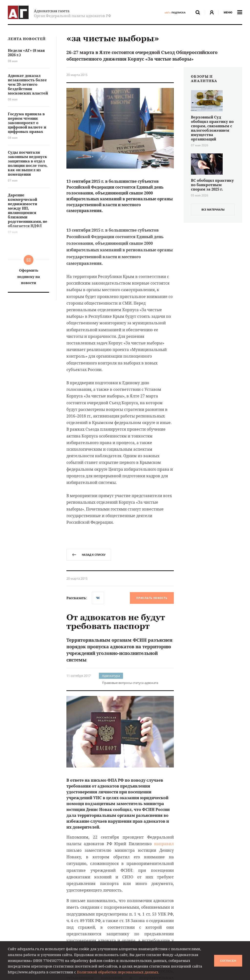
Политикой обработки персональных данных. (118, 972)
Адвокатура (111, 676)
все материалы (213, 209)
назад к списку (89, 555)
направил (164, 844)
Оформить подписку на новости (29, 276)
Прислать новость (152, 598)
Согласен (228, 961)
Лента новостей (27, 39)
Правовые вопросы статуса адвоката (130, 683)
